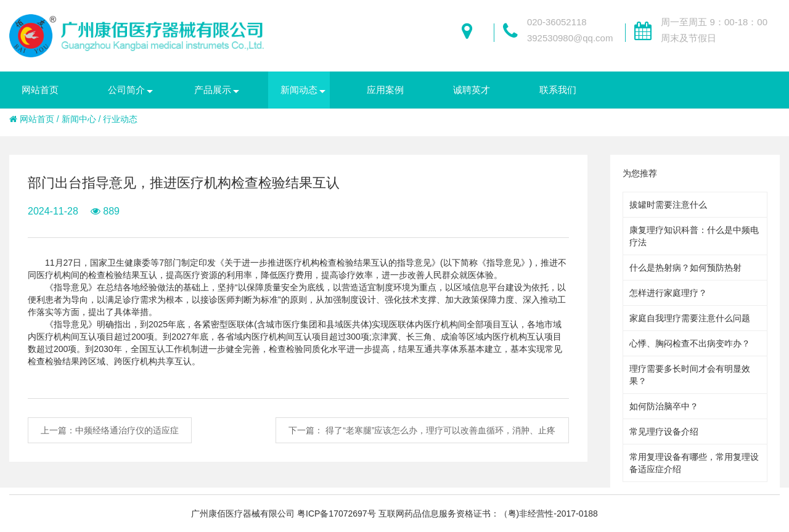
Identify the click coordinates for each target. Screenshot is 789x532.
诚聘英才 (472, 90)
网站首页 (40, 90)
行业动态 (120, 119)
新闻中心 (79, 119)
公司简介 (126, 90)
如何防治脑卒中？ (664, 406)
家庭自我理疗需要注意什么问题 (690, 318)
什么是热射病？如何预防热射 (685, 268)
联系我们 (558, 90)
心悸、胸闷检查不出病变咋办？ (690, 343)
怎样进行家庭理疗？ (668, 293)
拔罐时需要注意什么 (668, 205)
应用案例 (385, 90)
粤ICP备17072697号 (337, 514)
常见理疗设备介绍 (664, 432)
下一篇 (422, 430)
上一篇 (110, 430)
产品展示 (213, 90)
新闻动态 (299, 90)
